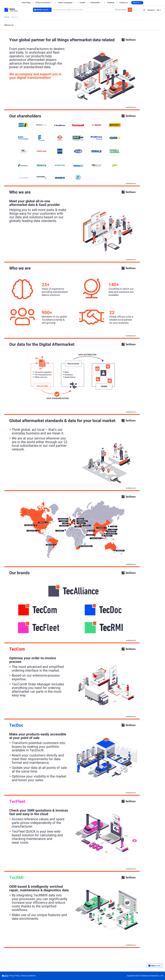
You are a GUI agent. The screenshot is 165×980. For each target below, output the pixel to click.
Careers (82, 3)
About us (137, 3)
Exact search (122, 10)
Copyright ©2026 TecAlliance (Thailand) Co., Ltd (145, 976)
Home (7, 17)
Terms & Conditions (28, 976)
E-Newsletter (96, 3)
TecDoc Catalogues (66, 3)
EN (158, 10)
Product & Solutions (44, 3)
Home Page (26, 3)
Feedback (111, 3)
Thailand (151, 10)
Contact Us (124, 3)
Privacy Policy (15, 976)
